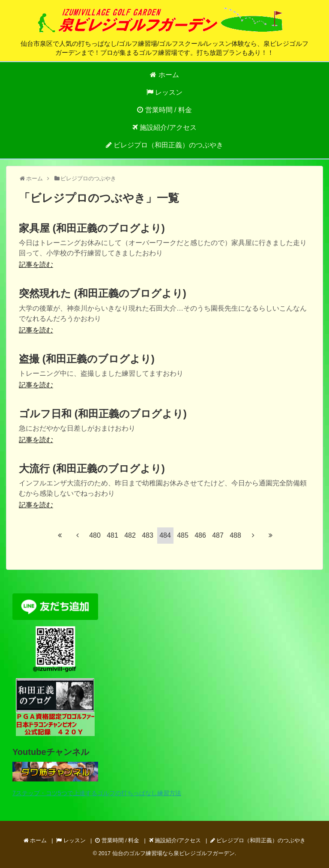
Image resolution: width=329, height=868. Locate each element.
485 (183, 535)
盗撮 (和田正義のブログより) (87, 359)
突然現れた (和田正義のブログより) (103, 293)
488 (235, 535)
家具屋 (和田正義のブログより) (92, 228)
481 (112, 535)
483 (148, 535)
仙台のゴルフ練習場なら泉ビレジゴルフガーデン (173, 853)
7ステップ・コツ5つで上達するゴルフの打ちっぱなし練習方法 (97, 793)
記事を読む (36, 265)
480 (95, 535)
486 (200, 535)
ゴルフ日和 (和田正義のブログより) (103, 414)
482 (130, 535)
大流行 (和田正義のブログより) (92, 468)
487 (218, 535)
